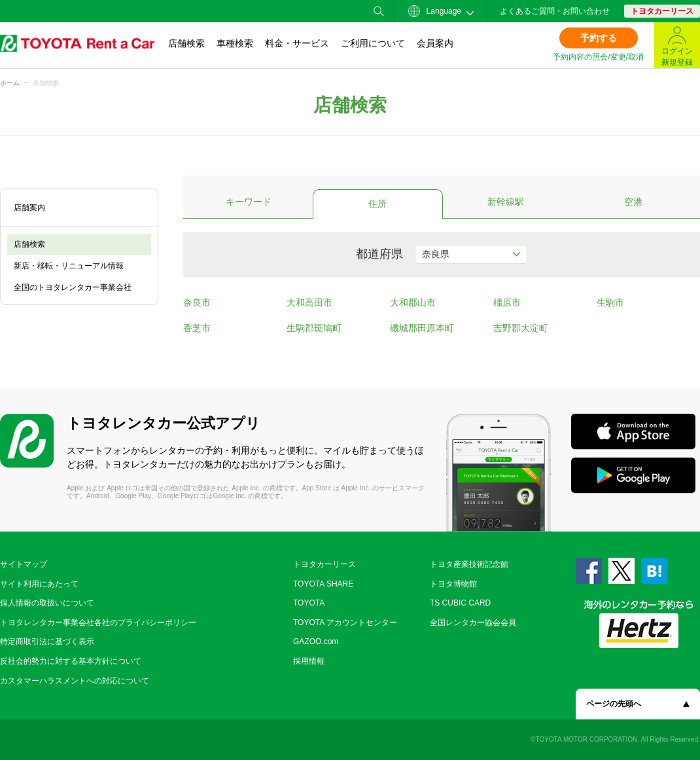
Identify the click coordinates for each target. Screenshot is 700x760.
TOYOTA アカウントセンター (345, 623)
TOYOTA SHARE (323, 584)
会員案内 (435, 43)
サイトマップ (24, 564)
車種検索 (235, 43)
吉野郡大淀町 (521, 328)
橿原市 (507, 302)
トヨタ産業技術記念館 (469, 564)
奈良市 (197, 302)
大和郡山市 (413, 302)
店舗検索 (186, 43)
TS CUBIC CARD (460, 603)
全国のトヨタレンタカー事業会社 (73, 287)
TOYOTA (309, 603)
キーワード (249, 202)
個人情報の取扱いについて (47, 603)
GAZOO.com (316, 642)
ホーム (10, 83)
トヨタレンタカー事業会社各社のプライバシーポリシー (98, 623)
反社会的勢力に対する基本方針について (71, 661)
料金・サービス (297, 43)
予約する (599, 38)
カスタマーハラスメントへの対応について (75, 681)
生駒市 (610, 302)
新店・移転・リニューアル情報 (69, 266)
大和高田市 (309, 302)
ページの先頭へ (614, 704)
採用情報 (309, 661)
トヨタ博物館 (453, 584)
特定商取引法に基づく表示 (47, 642)
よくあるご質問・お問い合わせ (555, 11)
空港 (633, 202)
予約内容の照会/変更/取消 (598, 57)
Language (435, 11)
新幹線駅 (506, 202)
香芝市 (197, 328)
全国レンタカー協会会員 (473, 623)
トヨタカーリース (662, 11)
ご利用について (373, 43)
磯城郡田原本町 (422, 328)
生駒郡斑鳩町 (314, 328)
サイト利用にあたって (39, 584)
